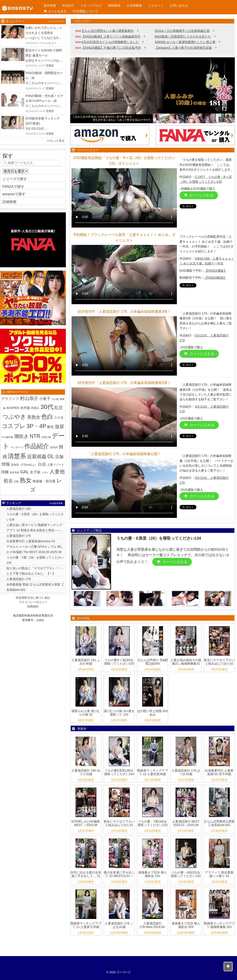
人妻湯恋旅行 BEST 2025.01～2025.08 (186, 823)
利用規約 (33, 607)
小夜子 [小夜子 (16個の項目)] (45, 399)
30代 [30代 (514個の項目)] (47, 407)
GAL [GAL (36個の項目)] (25, 472)
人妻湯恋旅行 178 (19, 579)
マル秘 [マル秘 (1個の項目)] (55, 399)
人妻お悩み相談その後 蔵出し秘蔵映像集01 (186, 662)
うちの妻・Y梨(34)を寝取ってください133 (152, 823)
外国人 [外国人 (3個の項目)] (35, 408)
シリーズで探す (15, 179)
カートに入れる (199, 195)
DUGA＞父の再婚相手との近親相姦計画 (182, 31)
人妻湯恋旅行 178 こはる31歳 (119, 925)
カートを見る (55, 11)
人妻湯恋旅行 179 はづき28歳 (186, 772)
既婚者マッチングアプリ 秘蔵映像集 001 (219, 925)
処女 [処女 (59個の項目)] (8, 481)
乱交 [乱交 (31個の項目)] (59, 407)
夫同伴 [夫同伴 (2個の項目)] (54, 447)
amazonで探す (14, 194)
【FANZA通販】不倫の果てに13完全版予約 (111, 48)
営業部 (50, 66)
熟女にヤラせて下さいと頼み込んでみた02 (219, 662)
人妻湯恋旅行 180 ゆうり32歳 (86, 772)
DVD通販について (85, 11)
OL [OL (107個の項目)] (51, 456)
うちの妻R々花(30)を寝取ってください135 (119, 662)
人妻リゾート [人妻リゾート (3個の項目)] (56, 465)
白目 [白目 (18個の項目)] (42, 464)
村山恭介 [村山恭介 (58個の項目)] (29, 398)
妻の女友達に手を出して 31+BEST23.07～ (119, 874)
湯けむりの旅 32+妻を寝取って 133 (119, 713)
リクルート (156, 5)
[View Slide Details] (153, 90)
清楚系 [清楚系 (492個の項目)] (17, 456)
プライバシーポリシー (33, 602)
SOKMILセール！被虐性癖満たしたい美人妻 (185, 42)
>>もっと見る (56, 141)
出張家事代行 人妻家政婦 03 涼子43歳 (219, 772)
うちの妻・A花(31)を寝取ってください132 (186, 874)
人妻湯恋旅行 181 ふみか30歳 (86, 662)
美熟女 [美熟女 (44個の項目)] (34, 417)
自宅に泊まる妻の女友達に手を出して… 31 (86, 874)
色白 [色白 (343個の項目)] (47, 417)
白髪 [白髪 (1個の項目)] (16, 481)
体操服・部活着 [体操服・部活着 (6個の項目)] (44, 481)
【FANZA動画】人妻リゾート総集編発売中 (111, 36)
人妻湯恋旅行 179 (19, 536)
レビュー (51, 43)
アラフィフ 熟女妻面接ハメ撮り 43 (219, 874)
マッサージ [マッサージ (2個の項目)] (17, 447)
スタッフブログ (91, 5)
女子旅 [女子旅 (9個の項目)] (35, 472)
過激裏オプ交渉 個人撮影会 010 (153, 874)
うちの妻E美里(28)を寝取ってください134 (119, 772)
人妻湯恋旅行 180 (19, 509)
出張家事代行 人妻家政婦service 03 (31, 541)
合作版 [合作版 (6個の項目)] (25, 408)
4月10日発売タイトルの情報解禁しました (110, 42)
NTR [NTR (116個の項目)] (35, 436)
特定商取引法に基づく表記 (33, 598)
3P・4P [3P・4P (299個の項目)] (36, 426)
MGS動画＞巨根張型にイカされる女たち (183, 36)
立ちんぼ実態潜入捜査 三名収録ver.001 (219, 823)
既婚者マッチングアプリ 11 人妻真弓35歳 (86, 925)
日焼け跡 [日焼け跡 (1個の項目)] (46, 437)
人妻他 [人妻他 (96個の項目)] (57, 472)
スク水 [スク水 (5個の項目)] (59, 418)
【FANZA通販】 (216, 271)
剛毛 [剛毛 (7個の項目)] (50, 427)
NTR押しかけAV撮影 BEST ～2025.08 (86, 823)
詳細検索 (9, 202)
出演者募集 (134, 5)
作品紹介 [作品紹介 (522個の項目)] (37, 446)
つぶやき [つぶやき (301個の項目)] (14, 417)
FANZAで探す (13, 187)
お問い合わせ (179, 5)
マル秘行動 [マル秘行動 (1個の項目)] (7, 437)
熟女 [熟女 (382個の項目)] (26, 480)
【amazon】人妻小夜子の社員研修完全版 (183, 48)
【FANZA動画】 (215, 278)
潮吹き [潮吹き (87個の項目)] (21, 436)
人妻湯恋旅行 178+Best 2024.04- (153, 925)
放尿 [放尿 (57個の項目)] (59, 426)
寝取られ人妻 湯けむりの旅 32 (86, 713)
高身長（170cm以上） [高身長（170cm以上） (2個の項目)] (24, 465)
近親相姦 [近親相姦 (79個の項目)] (37, 457)
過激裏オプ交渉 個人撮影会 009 (186, 925)
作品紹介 (68, 5)
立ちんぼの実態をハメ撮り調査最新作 (108, 31)
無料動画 (114, 5)
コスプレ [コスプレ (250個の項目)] (14, 426)
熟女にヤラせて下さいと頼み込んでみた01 (119, 823)
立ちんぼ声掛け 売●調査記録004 (153, 662)
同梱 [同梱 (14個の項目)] (5, 472)
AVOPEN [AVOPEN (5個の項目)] (13, 408)
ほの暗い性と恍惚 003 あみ (152, 713)
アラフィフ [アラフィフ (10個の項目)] (10, 399)
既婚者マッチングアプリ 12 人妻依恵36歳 (153, 772)
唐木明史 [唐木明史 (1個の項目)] (14, 472)
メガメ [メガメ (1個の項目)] (45, 472)
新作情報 (50, 5)
